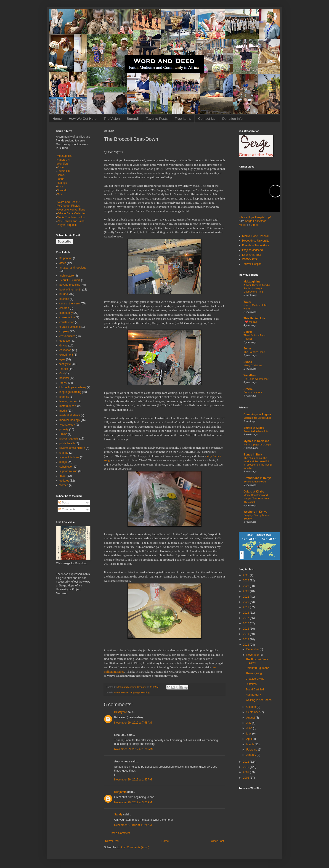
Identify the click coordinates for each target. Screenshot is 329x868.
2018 (247, 613)
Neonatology (67, 425)
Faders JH (63, 160)
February (252, 750)
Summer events (253, 392)
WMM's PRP (250, 259)
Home (57, 118)
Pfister (61, 167)
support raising (68, 471)
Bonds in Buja (253, 455)
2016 (247, 623)
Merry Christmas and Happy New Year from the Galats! (256, 498)
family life (65, 364)
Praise (63, 434)
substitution (66, 467)
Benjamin (120, 792)
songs (63, 462)
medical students (70, 415)
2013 (247, 639)
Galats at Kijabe (254, 492)
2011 (247, 762)
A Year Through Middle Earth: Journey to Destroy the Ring (257, 288)
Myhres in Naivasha (256, 441)
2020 (247, 602)
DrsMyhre (121, 712)
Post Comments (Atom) (135, 847)
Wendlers (63, 164)
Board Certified (255, 690)
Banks (61, 175)
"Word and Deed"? (68, 202)
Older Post (217, 841)
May (249, 734)
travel (63, 476)
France (64, 369)
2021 (247, 597)
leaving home (68, 401)
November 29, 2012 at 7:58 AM (133, 723)
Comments (67, 509)
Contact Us (207, 118)
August (251, 718)
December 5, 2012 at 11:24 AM (133, 825)
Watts (247, 302)
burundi (64, 294)
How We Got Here (83, 118)
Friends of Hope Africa (256, 245)
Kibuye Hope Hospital (255, 236)
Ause (60, 186)
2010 (247, 767)
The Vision (112, 118)
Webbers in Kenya (255, 512)
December (253, 649)
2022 (247, 591)
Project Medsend (252, 250)
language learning (140, 692)
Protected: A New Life (256, 431)
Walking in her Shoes (259, 700)
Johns (61, 179)
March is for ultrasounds (257, 418)
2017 (247, 618)
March (251, 744)
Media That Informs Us (71, 217)
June (250, 728)
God (62, 373)
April (249, 739)
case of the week (70, 304)
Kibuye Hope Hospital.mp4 (255, 217)
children (64, 308)
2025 (247, 575)
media (63, 411)
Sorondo (62, 190)
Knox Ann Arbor (252, 255)
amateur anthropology (73, 268)
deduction (65, 341)
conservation (67, 317)
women (64, 485)
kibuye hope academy (73, 387)
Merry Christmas (253, 365)
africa (63, 263)
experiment (66, 355)
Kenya (63, 383)
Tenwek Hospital (252, 264)
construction (67, 322)
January (252, 755)
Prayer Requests (67, 225)
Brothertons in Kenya (257, 478)
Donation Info (232, 118)
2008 (247, 778)
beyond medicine (70, 285)
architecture (67, 276)
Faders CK (63, 171)
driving (63, 346)
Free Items (183, 118)
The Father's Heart (254, 352)
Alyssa (248, 389)
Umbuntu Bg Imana (257, 668)
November (253, 655)
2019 (247, 607)
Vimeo (255, 225)
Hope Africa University (256, 241)
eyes (62, 359)
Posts (64, 503)
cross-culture (122, 692)
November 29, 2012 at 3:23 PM (133, 802)
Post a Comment (120, 833)
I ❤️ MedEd (250, 322)
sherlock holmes (69, 457)
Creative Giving (255, 679)
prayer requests (69, 439)
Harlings (62, 183)
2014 (247, 634)
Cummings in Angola (257, 414)
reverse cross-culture (72, 448)
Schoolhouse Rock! (255, 482)
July (249, 723)
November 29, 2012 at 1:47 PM (133, 780)
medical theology (70, 420)
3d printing (66, 258)
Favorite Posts (157, 118)
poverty (64, 429)
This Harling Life (254, 318)
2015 (247, 629)
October (252, 707)
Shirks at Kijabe (254, 428)
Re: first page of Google (257, 445)
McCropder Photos (68, 206)
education (65, 350)
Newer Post (112, 841)
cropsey (64, 331)
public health (67, 443)
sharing (64, 453)
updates (64, 481)
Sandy (118, 815)
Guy (59, 194)
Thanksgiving (254, 673)
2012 (247, 645)
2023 (247, 586)
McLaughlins (65, 156)
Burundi (133, 118)
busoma (64, 299)
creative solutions (70, 327)
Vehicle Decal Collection (72, 213)
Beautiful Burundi (70, 280)
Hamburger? (253, 695)
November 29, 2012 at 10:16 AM (134, 749)
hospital (64, 378)
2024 (247, 580)
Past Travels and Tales (71, 221)
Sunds (248, 362)
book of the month (70, 290)
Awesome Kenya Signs (71, 210)
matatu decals (68, 406)
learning (64, 397)
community (66, 313)
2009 (247, 772)
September (253, 712)
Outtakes (251, 684)
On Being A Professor (256, 379)
